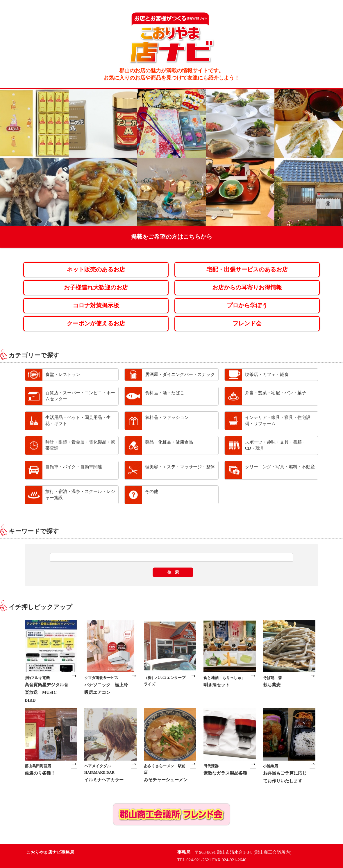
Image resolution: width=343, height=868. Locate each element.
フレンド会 (247, 324)
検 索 (173, 572)
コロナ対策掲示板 (96, 306)
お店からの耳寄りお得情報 (247, 288)
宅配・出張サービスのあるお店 (247, 270)
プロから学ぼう (247, 306)
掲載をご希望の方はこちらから (172, 237)
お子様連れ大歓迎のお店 (96, 288)
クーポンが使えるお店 (96, 324)
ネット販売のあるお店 (96, 270)
